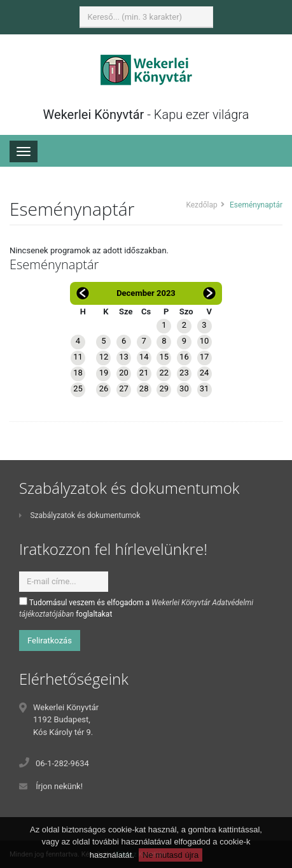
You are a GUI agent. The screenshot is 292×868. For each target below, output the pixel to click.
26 (104, 388)
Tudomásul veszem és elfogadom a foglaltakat (136, 608)
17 (205, 357)
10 (205, 341)
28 (144, 388)
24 (205, 373)
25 (78, 388)
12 (104, 357)
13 (124, 357)
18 (78, 373)
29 (164, 388)
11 (78, 357)
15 (164, 357)
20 (124, 373)
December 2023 (146, 293)
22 (164, 373)
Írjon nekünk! (59, 786)
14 (144, 357)
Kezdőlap (201, 205)
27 (124, 388)
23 (184, 373)
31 (205, 388)
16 (184, 357)
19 (104, 373)
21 (144, 373)
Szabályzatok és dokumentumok (80, 515)
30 (184, 388)
